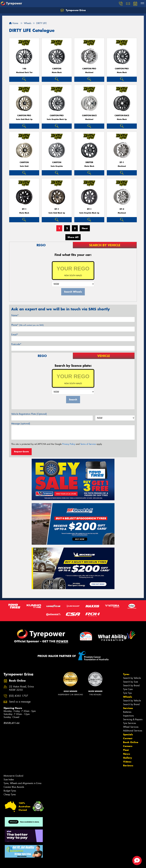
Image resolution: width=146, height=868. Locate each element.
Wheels (128, 697)
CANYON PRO (89, 69)
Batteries (127, 712)
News (127, 754)
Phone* (27, 325)
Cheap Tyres (10, 794)
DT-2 (122, 209)
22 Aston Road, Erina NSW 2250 (21, 688)
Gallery (127, 758)
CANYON (57, 69)
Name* (15, 315)
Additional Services (133, 731)
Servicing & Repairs (133, 719)
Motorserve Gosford (13, 776)
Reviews (128, 766)
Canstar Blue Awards (14, 787)
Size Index (9, 780)
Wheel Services (131, 727)
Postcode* (16, 344)
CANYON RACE (89, 116)
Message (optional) (21, 424)
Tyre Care (128, 689)
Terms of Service (88, 444)
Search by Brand (131, 686)
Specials (128, 734)
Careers (128, 746)
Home (14, 23)
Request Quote (21, 452)
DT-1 (122, 162)
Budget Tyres (10, 791)
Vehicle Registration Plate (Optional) (29, 414)
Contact (128, 738)
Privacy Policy (69, 444)
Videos (127, 762)
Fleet (126, 750)
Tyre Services (130, 723)
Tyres (126, 674)
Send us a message (20, 702)
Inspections (128, 716)
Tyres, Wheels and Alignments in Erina (22, 783)
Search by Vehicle (132, 678)
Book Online (131, 742)
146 (24, 69)
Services (128, 708)
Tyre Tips (127, 693)
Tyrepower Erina (73, 10)
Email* (15, 335)
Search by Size (131, 682)
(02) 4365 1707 (19, 696)
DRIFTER (89, 162)
